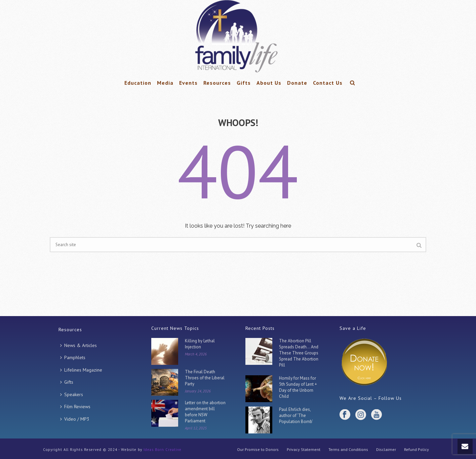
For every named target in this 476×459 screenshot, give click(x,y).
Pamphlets (73, 357)
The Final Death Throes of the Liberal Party (205, 378)
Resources (217, 83)
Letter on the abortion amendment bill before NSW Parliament (205, 412)
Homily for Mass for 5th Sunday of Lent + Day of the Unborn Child (298, 387)
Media (165, 83)
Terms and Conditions (348, 449)
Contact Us (328, 83)
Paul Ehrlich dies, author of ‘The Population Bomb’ (296, 415)
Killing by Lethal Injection (200, 344)
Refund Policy (416, 449)
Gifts (244, 83)
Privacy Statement (304, 449)
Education (138, 83)
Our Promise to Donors (258, 449)
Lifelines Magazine (81, 370)
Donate (297, 83)
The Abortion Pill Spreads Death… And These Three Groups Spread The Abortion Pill (299, 353)
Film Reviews (75, 407)
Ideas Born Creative (163, 450)
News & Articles (78, 345)
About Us (269, 83)
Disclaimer (386, 449)
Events (188, 83)
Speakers (72, 394)
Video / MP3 (75, 419)
